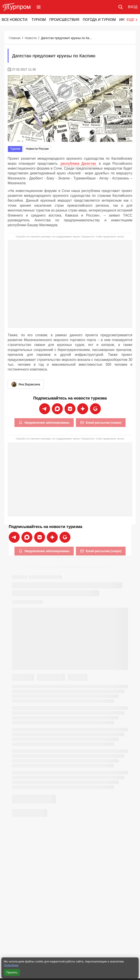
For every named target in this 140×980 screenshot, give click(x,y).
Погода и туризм (99, 20)
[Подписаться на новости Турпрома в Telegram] (45, 409)
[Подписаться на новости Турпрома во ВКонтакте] (70, 409)
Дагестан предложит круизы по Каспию (67, 38)
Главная (15, 38)
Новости (31, 38)
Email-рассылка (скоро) (101, 423)
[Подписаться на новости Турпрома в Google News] (95, 409)
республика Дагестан (78, 164)
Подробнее (11, 965)
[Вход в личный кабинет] (133, 7)
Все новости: (15, 20)
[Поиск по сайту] (121, 7)
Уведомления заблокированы (44, 423)
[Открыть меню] (39, 7)
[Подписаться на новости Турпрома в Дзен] (83, 409)
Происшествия (64, 20)
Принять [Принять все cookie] (12, 972)
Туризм (39, 20)
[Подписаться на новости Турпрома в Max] (57, 409)
